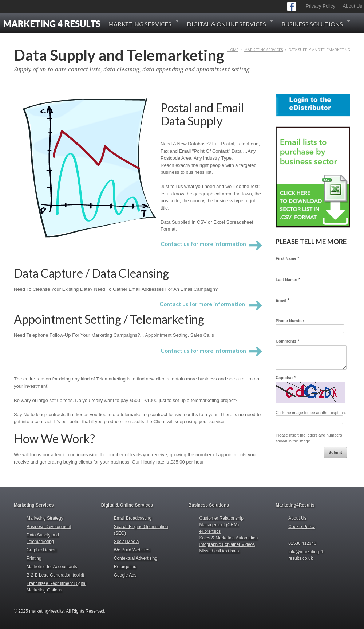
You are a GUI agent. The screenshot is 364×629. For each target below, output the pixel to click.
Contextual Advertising (136, 558)
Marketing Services (144, 24)
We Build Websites (132, 550)
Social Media (126, 542)
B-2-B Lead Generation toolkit (55, 575)
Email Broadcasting (133, 518)
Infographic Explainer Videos (227, 544)
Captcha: (286, 377)
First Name (287, 258)
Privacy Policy (321, 6)
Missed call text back (220, 551)
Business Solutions (316, 24)
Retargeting (125, 567)
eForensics (210, 531)
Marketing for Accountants (52, 567)
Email (282, 300)
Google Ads (125, 575)
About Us (353, 6)
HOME (233, 50)
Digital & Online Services (230, 24)
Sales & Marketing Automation (229, 538)
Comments (287, 341)
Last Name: (288, 279)
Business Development (49, 527)
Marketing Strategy (45, 518)
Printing (34, 558)
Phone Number (290, 321)
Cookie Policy (302, 527)
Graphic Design (42, 550)
